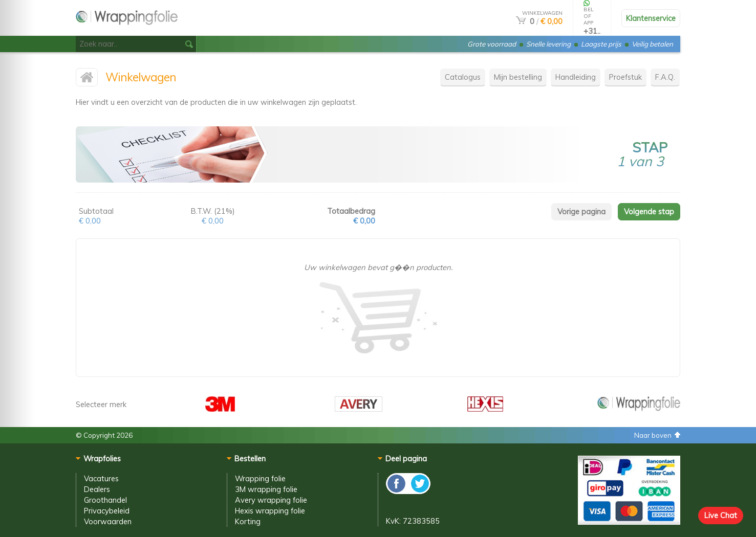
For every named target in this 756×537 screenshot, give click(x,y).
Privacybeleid (107, 511)
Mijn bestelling (518, 77)
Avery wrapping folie (271, 500)
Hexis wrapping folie (270, 511)
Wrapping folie (260, 478)
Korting (248, 521)
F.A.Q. (665, 77)
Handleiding (576, 77)
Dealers (97, 489)
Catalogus (463, 77)
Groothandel (105, 500)
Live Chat (721, 515)
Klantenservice (651, 18)
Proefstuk (625, 77)
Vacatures (101, 478)
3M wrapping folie (266, 489)
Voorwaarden (108, 521)
